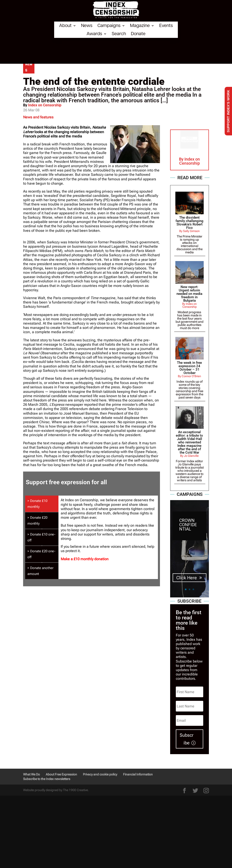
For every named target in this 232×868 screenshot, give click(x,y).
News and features (38, 117)
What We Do (31, 774)
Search (119, 34)
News (87, 26)
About (65, 26)
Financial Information (138, 774)
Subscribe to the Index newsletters (47, 779)
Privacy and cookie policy (100, 774)
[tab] (42, 504)
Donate (138, 34)
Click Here (187, 580)
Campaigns (109, 26)
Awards (94, 34)
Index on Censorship (45, 105)
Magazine (140, 26)
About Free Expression (61, 774)
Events (166, 26)
